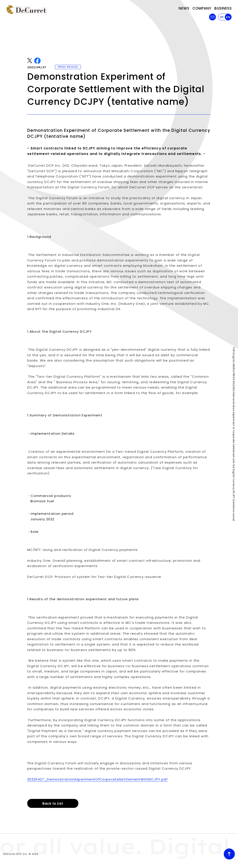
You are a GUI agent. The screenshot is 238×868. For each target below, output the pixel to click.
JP (222, 17)
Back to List (53, 803)
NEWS (234, 368)
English (234, 358)
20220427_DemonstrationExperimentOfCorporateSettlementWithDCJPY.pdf (97, 779)
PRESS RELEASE (234, 382)
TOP (234, 349)
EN (228, 17)
